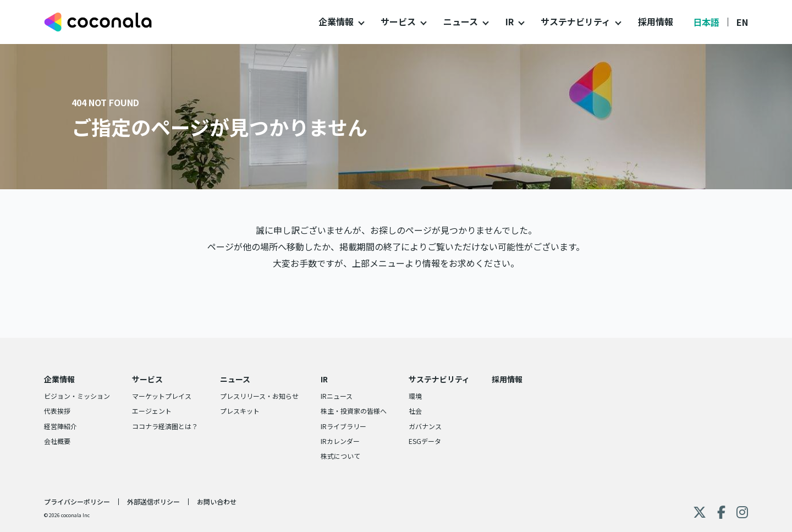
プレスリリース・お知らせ (259, 396)
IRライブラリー (343, 426)
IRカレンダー (340, 441)
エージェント (152, 411)
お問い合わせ (217, 501)
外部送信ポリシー (153, 501)
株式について (340, 456)
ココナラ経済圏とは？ (165, 426)
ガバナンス (425, 426)
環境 (415, 396)
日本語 (706, 22)
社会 (415, 411)
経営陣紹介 (61, 426)
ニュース (461, 21)
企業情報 (336, 21)
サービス (398, 21)
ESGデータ (425, 441)
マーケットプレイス (162, 396)
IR (510, 21)
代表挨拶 (57, 411)
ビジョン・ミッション (77, 396)
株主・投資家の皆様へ (354, 411)
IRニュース (337, 396)
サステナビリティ (576, 21)
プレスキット (240, 411)
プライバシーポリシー (77, 501)
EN (742, 22)
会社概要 (57, 441)
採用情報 (656, 21)
